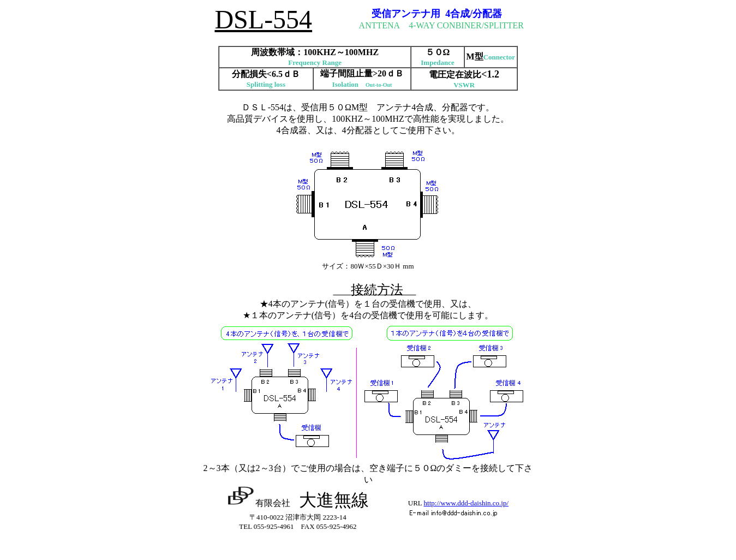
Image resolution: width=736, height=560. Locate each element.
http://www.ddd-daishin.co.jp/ (466, 503)
